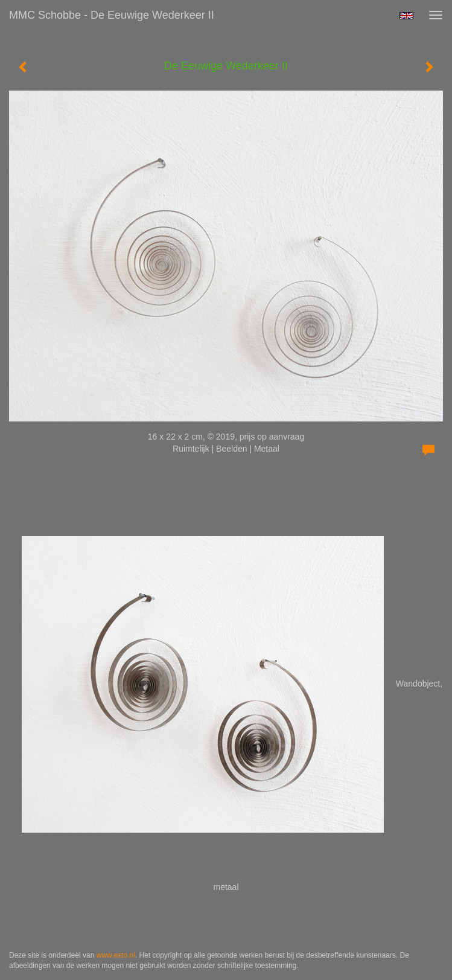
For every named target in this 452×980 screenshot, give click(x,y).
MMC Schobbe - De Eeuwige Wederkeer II (112, 15)
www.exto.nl (116, 955)
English (406, 16)
